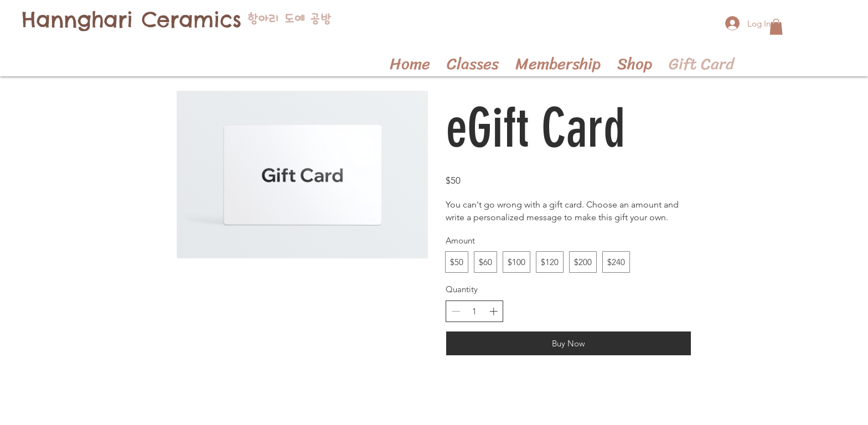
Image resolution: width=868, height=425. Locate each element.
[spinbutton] (475, 311)
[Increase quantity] (494, 311)
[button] (776, 27)
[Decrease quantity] (456, 311)
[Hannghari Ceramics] (131, 20)
